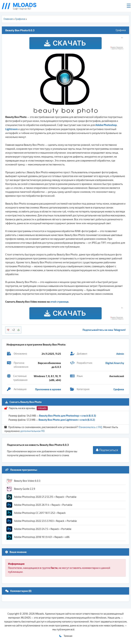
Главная (8, 19)
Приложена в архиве (48, 389)
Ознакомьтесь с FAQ (90, 427)
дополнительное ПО (32, 431)
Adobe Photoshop (106, 125)
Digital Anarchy (115, 363)
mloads (42, 408)
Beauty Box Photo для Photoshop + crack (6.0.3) (67, 416)
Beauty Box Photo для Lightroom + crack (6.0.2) (67, 420)
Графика (20, 19)
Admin (120, 354)
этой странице (59, 302)
